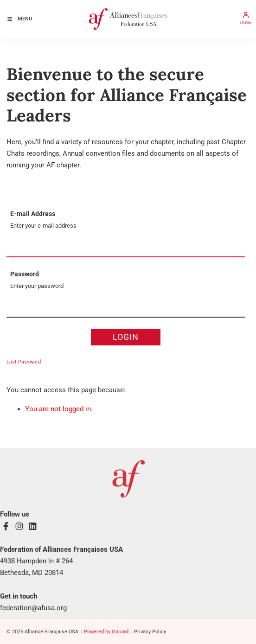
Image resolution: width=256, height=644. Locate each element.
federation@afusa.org (33, 608)
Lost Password (24, 362)
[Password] (126, 306)
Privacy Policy (150, 632)
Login (126, 337)
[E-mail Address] (126, 246)
